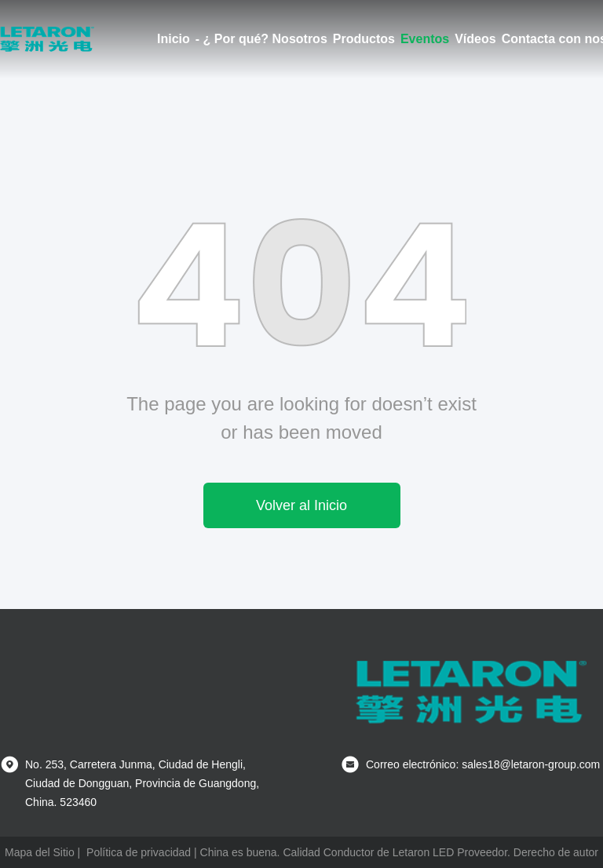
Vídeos (475, 39)
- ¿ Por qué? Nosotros (261, 39)
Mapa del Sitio (40, 852)
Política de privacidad (139, 852)
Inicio (174, 39)
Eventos (425, 39)
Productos (364, 39)
